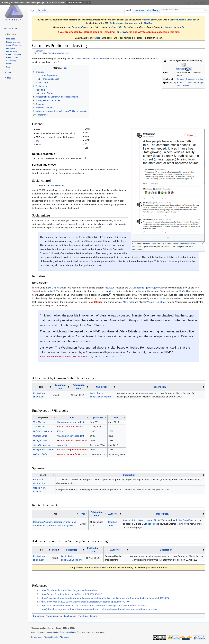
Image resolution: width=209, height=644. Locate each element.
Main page (11, 39)
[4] (100, 227)
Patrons (98, 38)
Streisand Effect (116, 27)
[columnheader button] (61, 387)
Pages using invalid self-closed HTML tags (67, 616)
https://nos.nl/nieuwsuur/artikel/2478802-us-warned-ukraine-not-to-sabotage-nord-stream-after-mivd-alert (93, 605)
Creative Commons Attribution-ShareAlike (69, 632)
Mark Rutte (128, 302)
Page (32, 10)
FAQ (8, 67)
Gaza (144, 524)
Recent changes (13, 42)
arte (38, 141)
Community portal (14, 54)
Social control (57, 185)
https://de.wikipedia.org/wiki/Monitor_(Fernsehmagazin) (68, 590)
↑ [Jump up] (40, 590)
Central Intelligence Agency (146, 288)
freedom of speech (81, 27)
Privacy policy (37, 637)
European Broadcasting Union (190, 79)
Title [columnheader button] (41, 387)
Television (181, 69)
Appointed (97, 417)
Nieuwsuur (110, 288)
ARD (59, 288)
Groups (94, 616)
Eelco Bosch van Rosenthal (55, 357)
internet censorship (174, 27)
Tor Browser (122, 32)
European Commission (187, 82)
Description (160, 387)
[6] (120, 356)
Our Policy (11, 48)
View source (139, 10)
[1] (85, 158)
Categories (38, 616)
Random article (13, 58)
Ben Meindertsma (82, 357)
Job (72, 417)
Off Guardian (151, 244)
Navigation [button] (12, 34)
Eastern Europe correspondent (72, 450)
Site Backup (11, 61)
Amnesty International (134, 520)
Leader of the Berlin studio (70, 427)
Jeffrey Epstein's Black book (184, 20)
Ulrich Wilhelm (40, 454)
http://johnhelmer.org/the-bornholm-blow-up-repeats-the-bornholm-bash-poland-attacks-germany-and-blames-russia (98, 609)
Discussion (42, 10)
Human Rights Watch (156, 520)
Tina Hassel (39, 422)
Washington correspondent (70, 422)
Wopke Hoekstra (156, 302)
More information (75, 3)
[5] (110, 294)
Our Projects (12, 51)
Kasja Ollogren (95, 302)
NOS (69, 288)
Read (128, 10)
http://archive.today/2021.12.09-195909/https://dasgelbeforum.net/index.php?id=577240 (84, 602)
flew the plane (150, 20)
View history (153, 10)
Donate (9, 64)
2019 (164, 244)
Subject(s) (102, 387)
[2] (56, 197)
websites (100, 59)
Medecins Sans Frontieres (185, 520)
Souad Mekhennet (42, 445)
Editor (60, 431)
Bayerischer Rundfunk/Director (72, 454)
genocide (152, 524)
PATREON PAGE (12, 29)
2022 (53, 291)
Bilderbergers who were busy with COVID (130, 23)
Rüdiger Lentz (40, 436)
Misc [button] (9, 78)
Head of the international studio (73, 440)
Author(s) (113, 514)
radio (78, 59)
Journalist (62, 445)
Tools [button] (10, 72)
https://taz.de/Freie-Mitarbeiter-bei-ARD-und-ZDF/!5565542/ (70, 594)
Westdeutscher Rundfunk (59, 53)
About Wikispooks (14, 45)
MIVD (182, 291)
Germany (39, 51)
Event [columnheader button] (43, 475)
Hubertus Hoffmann (43, 431)
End (116, 417)
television (87, 59)
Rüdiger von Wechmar (44, 450)
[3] (82, 207)
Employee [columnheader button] (43, 417)
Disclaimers (65, 637)
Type (83, 514)
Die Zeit (52, 288)
